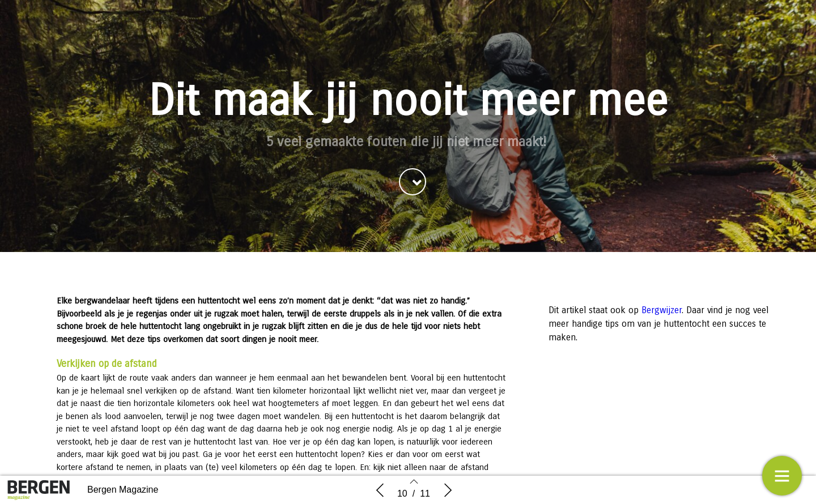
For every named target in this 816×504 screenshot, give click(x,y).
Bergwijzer (662, 310)
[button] (413, 182)
